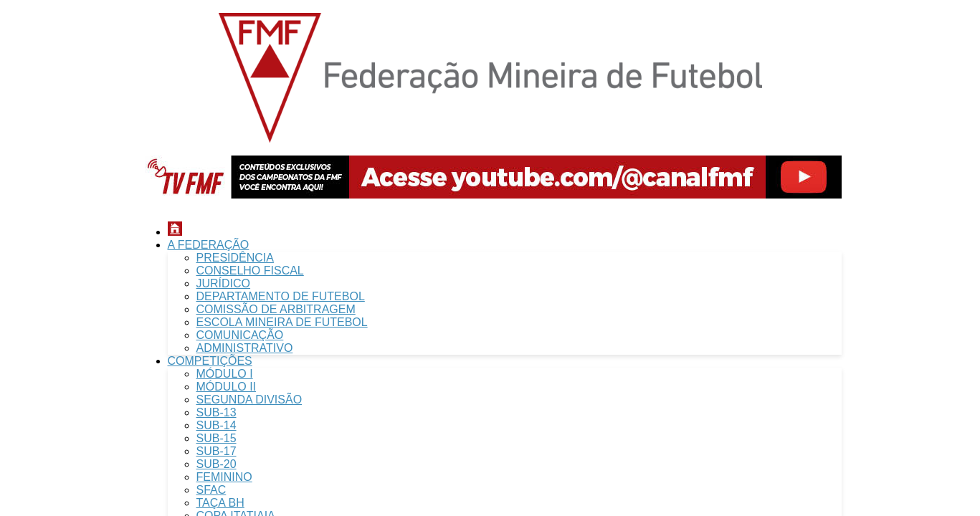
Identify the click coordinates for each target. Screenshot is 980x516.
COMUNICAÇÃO (240, 335)
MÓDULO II (227, 387)
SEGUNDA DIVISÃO (249, 400)
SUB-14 (217, 425)
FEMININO (224, 477)
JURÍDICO (224, 283)
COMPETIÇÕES (210, 361)
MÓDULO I (225, 374)
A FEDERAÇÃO (209, 245)
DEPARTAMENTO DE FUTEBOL (281, 296)
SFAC (211, 490)
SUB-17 (217, 451)
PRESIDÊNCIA (235, 258)
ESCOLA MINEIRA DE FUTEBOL (282, 322)
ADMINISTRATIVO (245, 348)
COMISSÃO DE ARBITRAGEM (276, 309)
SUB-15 (217, 438)
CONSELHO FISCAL (250, 271)
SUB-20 (217, 464)
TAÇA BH (220, 503)
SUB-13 (217, 412)
